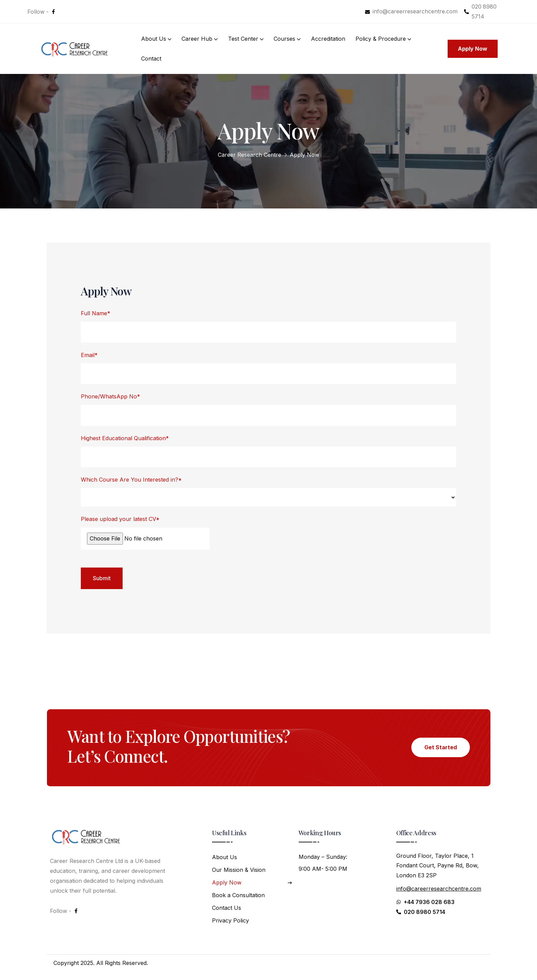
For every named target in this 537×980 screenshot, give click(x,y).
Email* (89, 355)
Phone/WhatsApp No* (110, 396)
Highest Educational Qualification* (125, 438)
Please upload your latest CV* (120, 519)
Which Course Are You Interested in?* (131, 480)
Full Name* (96, 313)
